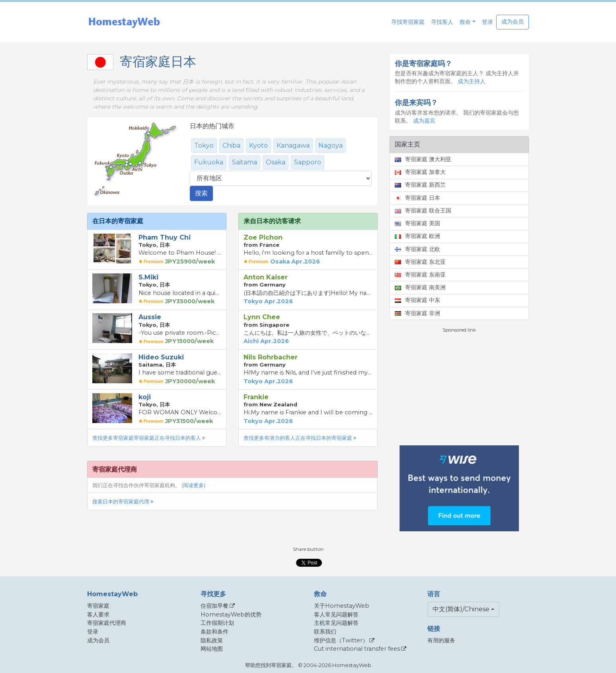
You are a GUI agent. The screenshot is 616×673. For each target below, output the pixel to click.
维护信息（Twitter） (341, 640)
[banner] (124, 22)
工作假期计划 (217, 623)
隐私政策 (212, 640)
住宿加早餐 (214, 606)
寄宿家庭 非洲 (417, 313)
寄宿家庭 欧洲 (417, 236)
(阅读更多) (193, 485)
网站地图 (212, 649)
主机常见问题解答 (336, 623)
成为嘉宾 (424, 121)
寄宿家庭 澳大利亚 (423, 159)
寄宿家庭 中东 (417, 300)
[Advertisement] (459, 389)
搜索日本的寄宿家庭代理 (123, 502)
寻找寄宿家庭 (408, 22)
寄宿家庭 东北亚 (420, 262)
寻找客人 (442, 22)
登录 (487, 22)
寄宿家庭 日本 (417, 198)
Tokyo (204, 145)
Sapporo (308, 162)
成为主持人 (472, 81)
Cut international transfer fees (357, 649)
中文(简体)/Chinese (461, 609)
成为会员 (513, 21)
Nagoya (330, 145)
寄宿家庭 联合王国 (423, 211)
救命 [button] (465, 22)
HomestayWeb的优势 (231, 614)
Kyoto (258, 145)
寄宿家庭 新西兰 (420, 185)
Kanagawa (293, 145)
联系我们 (325, 632)
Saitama (245, 162)
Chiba (231, 145)
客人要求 (98, 614)
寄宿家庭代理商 (107, 623)
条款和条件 (214, 632)
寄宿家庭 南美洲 (420, 287)
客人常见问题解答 (336, 614)
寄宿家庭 (98, 606)
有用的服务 (441, 640)
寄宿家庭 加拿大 (420, 172)
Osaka (276, 162)
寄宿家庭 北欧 (417, 249)
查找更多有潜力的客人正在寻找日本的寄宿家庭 (300, 438)
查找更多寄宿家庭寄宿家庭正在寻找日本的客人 (149, 438)
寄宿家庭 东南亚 (420, 275)
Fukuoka (209, 162)
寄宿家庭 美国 (417, 223)
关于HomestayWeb (342, 606)
